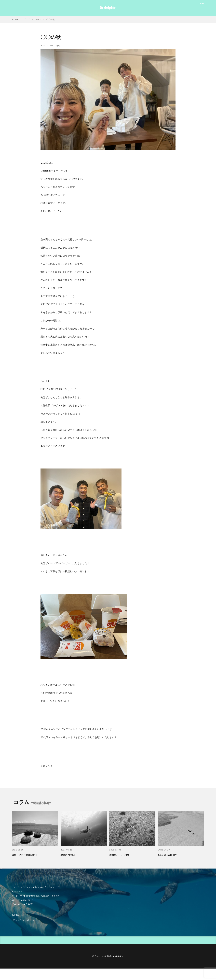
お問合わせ (18, 915)
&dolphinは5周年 (168, 855)
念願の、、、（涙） (121, 855)
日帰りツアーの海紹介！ (26, 855)
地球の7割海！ (69, 855)
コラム (38, 19)
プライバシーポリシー (25, 920)
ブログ (27, 19)
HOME (15, 19)
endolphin (118, 956)
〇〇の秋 (50, 19)
